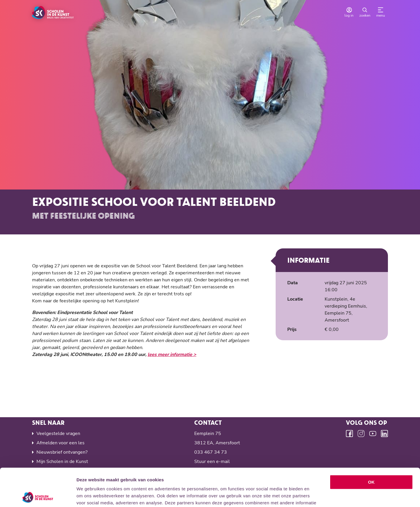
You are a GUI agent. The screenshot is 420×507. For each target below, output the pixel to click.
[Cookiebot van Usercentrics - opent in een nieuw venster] (38, 496)
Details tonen (315, 495)
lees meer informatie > (172, 355)
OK (371, 444)
